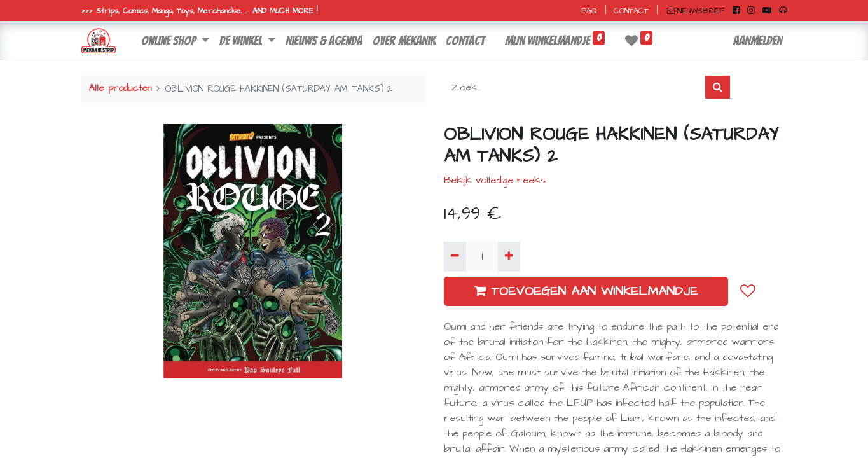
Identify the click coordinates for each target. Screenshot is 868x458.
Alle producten (120, 88)
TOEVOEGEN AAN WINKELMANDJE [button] (586, 291)
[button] (748, 291)
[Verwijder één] (455, 256)
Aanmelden (758, 41)
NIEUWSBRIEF (696, 11)
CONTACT (631, 11)
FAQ (589, 11)
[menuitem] (324, 41)
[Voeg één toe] (509, 256)
